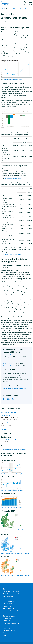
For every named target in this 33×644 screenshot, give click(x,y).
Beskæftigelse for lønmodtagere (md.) (14, 388)
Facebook (6, 633)
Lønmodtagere (10, 417)
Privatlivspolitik (7, 618)
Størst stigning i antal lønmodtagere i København (16, 567)
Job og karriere (7, 606)
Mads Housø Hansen (9, 366)
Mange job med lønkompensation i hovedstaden (15, 545)
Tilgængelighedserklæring (11, 623)
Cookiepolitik (7, 621)
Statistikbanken (7, 604)
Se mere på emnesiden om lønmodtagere (13, 450)
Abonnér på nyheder (9, 630)
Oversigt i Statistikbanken (9, 412)
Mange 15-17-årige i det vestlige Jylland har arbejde (14, 523)
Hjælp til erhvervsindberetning (12, 594)
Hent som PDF (8, 355)
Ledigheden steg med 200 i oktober (12, 502)
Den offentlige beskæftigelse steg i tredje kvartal (16, 468)
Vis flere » (4, 429)
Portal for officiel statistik (10, 611)
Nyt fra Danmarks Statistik (18, 8)
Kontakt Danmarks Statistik (11, 591)
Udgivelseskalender (9, 608)
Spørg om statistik (8, 596)
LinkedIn (5, 635)
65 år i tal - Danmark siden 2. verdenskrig (14, 440)
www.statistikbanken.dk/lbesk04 (13, 129)
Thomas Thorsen (8, 363)
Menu (30, 4)
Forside (3, 8)
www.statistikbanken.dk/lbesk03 (13, 79)
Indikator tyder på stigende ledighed (12, 485)
